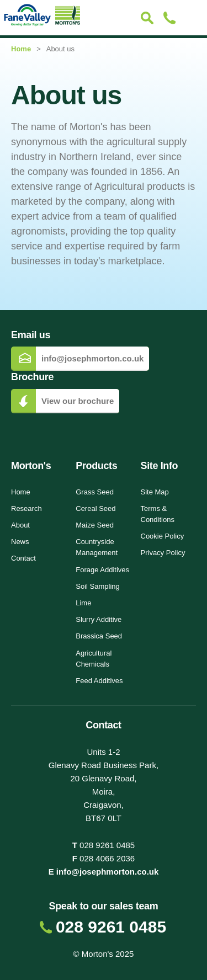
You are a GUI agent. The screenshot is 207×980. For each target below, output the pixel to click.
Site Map (155, 492)
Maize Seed (95, 525)
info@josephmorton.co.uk (107, 872)
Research (26, 508)
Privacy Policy (163, 553)
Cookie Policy (163, 536)
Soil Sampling (98, 586)
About (20, 525)
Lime (83, 603)
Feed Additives (99, 681)
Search (147, 18)
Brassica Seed (99, 636)
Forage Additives (102, 570)
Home (21, 49)
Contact (23, 558)
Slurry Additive (99, 619)
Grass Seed (95, 492)
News (20, 542)
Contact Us (169, 18)
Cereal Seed (95, 508)
